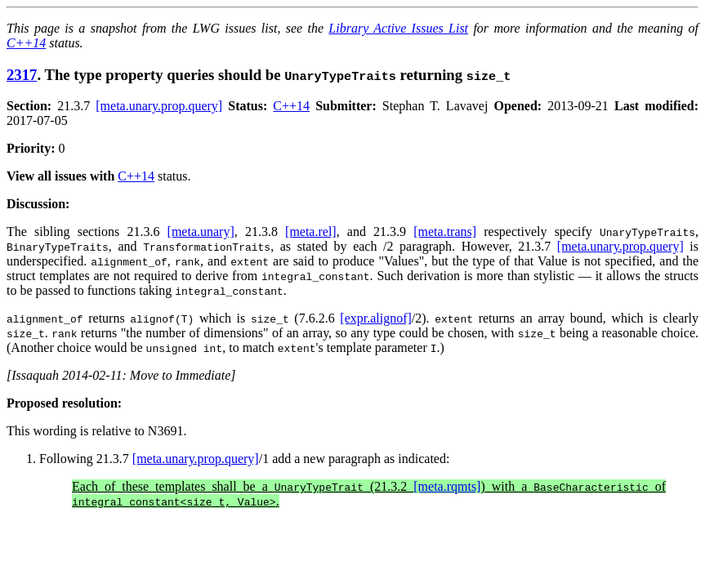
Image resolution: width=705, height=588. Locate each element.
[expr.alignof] (376, 318)
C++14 (26, 43)
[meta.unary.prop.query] (159, 106)
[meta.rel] (311, 232)
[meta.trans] (445, 232)
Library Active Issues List (398, 28)
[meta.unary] (201, 232)
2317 (22, 75)
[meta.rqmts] (447, 486)
